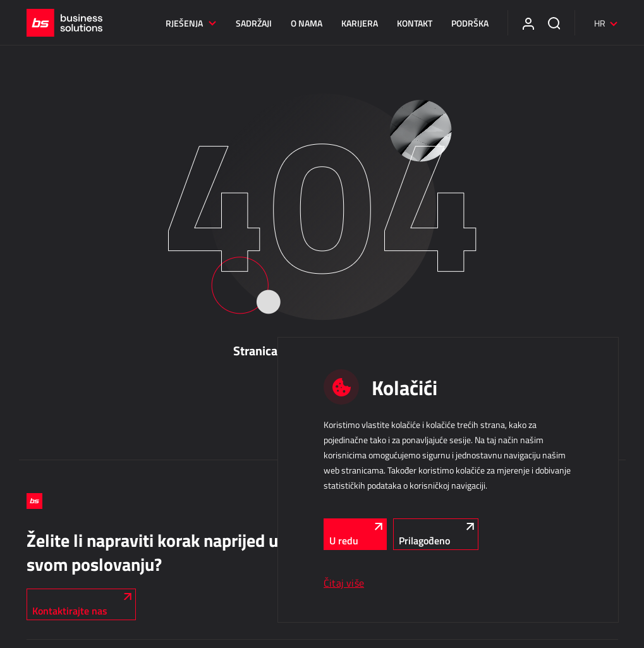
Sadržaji (254, 23)
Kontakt (415, 23)
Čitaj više (344, 583)
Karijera (360, 23)
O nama (307, 23)
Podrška (470, 23)
